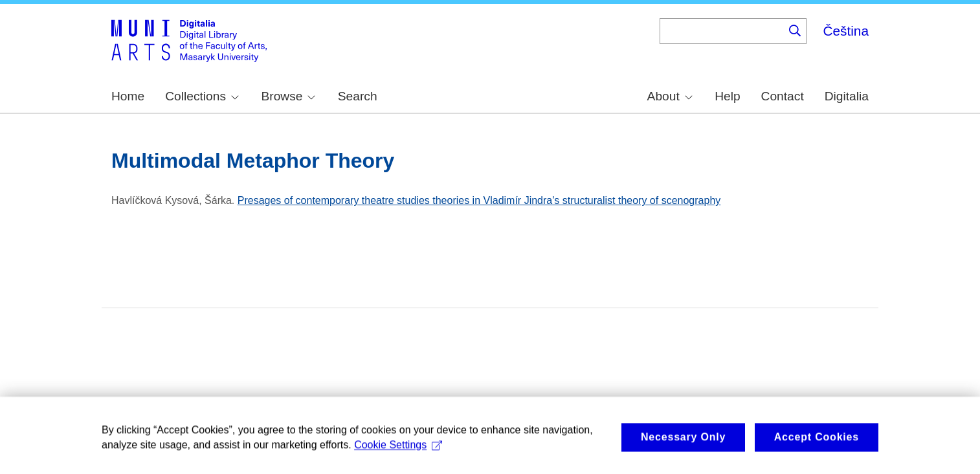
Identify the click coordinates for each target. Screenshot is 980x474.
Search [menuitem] (358, 96)
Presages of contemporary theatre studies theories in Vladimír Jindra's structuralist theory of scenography (479, 200)
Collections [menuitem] (202, 96)
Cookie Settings (398, 456)
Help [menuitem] (727, 96)
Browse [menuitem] (288, 96)
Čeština (846, 31)
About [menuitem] (670, 96)
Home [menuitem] (128, 96)
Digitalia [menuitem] (847, 96)
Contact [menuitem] (783, 96)
